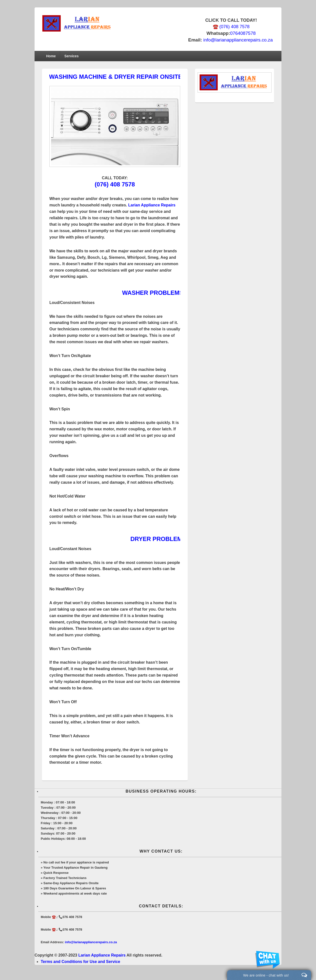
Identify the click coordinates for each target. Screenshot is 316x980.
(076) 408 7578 (115, 184)
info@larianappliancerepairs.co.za (238, 40)
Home (51, 56)
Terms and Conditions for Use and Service (80, 962)
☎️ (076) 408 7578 (231, 27)
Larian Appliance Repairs (152, 205)
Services (72, 56)
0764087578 (243, 33)
